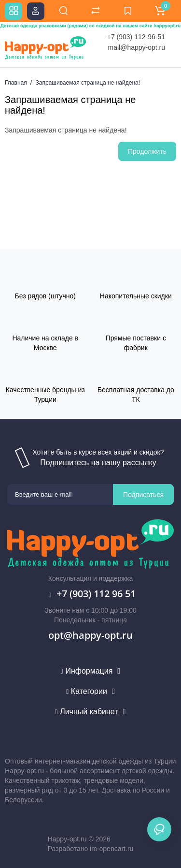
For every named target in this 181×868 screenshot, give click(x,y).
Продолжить (147, 151)
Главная (16, 83)
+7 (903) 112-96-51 (136, 37)
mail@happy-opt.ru (137, 47)
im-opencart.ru (111, 849)
